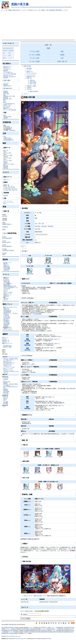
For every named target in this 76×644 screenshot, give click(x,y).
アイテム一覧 (7, 106)
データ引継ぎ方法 (8, 73)
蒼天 (6, 242)
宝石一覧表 (6, 94)
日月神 (9, 250)
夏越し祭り (7, 310)
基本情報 (29, 68)
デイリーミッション (8, 202)
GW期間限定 (7, 312)
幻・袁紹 (6, 402)
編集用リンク (6, 342)
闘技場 (6, 264)
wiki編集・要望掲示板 (10, 130)
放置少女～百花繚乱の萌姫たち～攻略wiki (11, 359)
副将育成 (6, 97)
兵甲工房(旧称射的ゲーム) (11, 287)
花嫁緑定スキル (31, 77)
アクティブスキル (32, 73)
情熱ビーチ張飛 (37, 489)
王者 (4, 250)
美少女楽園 (7, 282)
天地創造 (6, 379)
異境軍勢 (6, 196)
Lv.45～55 (12, 186)
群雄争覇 (6, 270)
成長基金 (6, 78)
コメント (26, 94)
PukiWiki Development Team (20, 639)
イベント (11, 58)
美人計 (6, 291)
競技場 (4, 58)
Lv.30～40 (7, 186)
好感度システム (7, 105)
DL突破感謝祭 (8, 311)
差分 (18, 10)
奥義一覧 (6, 165)
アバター (29, 70)
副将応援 (6, 168)
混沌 (13, 250)
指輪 (4, 224)
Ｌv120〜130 (7, 190)
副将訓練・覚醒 (7, 99)
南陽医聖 (6, 325)
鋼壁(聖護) (44, 226)
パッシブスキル (31, 75)
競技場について (7, 263)
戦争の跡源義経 (37, 456)
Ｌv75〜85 (12, 188)
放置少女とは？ (7, 67)
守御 (39, 224)
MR (5, 154)
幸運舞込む (7, 321)
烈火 (4, 238)
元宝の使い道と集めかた (10, 77)
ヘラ (4, 380)
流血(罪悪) (38, 229)
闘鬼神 (9, 246)
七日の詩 (6, 308)
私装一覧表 (6, 107)
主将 (4, 53)
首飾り (9, 224)
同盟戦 (6, 118)
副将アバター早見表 (8, 164)
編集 (10, 10)
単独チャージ (8, 295)
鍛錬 (4, 95)
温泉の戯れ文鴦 (48, 264)
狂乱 (36, 224)
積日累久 (6, 299)
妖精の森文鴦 (67, 263)
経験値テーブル (7, 109)
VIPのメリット (7, 71)
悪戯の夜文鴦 (20, 4)
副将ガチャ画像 (7, 347)
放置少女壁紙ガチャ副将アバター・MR (48, 628)
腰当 (7, 227)
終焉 (6, 246)
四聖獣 (9, 238)
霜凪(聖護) (38, 226)
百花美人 (6, 279)
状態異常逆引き (7, 86)
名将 (9, 242)
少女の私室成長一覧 (10, 104)
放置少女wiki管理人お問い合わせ (14, 636)
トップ (4, 10)
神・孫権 (6, 404)
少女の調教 (7, 269)
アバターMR (8, 153)
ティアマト (6, 378)
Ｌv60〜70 (7, 188)
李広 (4, 400)
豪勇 (4, 242)
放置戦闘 (6, 70)
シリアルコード (7, 69)
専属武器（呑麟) (31, 86)
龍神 (6, 250)
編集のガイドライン (7, 343)
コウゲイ (26, 456)
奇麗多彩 (6, 390)
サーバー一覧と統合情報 (10, 110)
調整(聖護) (51, 226)
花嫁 (48, 48)
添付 (31, 10)
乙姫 (49, 473)
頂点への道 (33, 84)
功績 (4, 204)
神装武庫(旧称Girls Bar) (10, 286)
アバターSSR (8, 160)
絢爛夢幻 (6, 383)
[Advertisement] (38, 25)
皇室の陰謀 (7, 267)
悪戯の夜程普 (37, 473)
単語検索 (52, 10)
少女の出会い (8, 289)
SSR (6, 162)
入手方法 (29, 89)
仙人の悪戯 (7, 323)
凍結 (14, 10)
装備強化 (6, 91)
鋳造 (4, 100)
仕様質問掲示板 (8, 128)
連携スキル (30, 72)
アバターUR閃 (8, 155)
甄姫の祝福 (7, 285)
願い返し (6, 320)
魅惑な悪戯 (33, 82)
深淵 (4, 254)
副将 (10, 53)
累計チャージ (8, 294)
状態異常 (6, 84)
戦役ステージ (7, 180)
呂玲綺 (60, 489)
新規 (43, 10)
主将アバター (8, 138)
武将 (6, 139)
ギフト (6, 300)
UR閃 (6, 157)
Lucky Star (7, 280)
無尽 (4, 246)
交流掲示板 (11, 51)
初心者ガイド (7, 68)
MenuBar (4, 339)
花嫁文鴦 (48, 274)
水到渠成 (6, 315)
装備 (10, 55)
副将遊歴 (6, 167)
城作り (5, 102)
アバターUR (8, 158)
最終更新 (59, 10)
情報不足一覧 (6, 340)
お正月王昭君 (60, 473)
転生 (4, 101)
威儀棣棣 (6, 403)
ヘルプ (64, 10)
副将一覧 (6, 150)
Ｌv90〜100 (7, 189)
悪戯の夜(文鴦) (34, 91)
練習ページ (5, 338)
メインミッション (8, 201)
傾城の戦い (7, 266)
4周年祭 (6, 326)
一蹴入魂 (6, 316)
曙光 (43, 224)
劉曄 (49, 489)
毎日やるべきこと (8, 75)
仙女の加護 (7, 317)
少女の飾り (7, 318)
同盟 (4, 115)
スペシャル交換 (8, 292)
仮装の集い (7, 281)
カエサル (6, 398)
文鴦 (30, 263)
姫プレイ (6, 265)
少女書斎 (6, 322)
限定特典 (6, 296)
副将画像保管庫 (7, 346)
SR (5, 163)
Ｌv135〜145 (14, 190)
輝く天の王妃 (7, 382)
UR (5, 159)
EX (5, 152)
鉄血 (6, 238)
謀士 (11, 139)
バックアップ (25, 10)
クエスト (5, 55)
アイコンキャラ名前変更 (10, 74)
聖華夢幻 (6, 389)
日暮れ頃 (32, 80)
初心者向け (5, 51)
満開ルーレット (8, 328)
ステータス (6, 83)
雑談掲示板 (7, 127)
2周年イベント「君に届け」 (11, 313)
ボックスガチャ (8, 330)
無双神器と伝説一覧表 (9, 96)
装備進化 (6, 93)
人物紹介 (29, 88)
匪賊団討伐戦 (8, 117)
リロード (36, 10)
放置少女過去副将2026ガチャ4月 (11, 387)
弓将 (8, 139)
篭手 (6, 224)
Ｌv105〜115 (13, 189)
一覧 (47, 10)
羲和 (60, 456)
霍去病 (5, 399)
